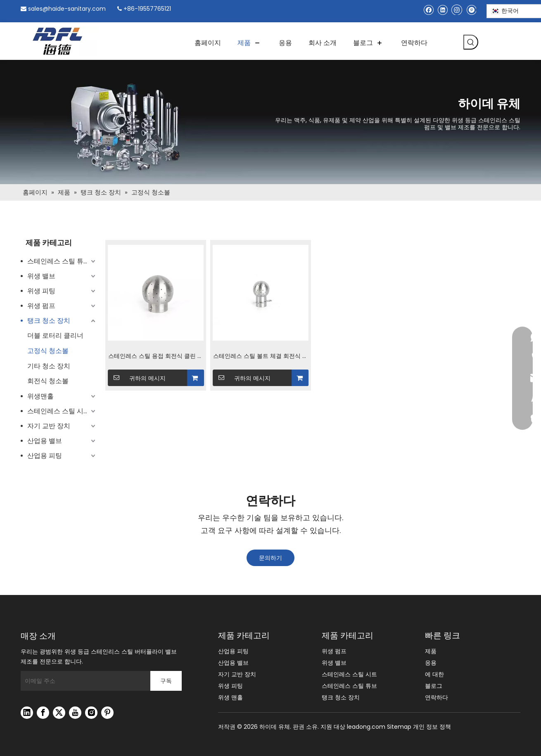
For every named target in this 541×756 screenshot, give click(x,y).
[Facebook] (428, 10)
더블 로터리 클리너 (55, 335)
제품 (431, 651)
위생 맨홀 (230, 697)
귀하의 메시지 (137, 378)
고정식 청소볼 (48, 351)
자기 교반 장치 (49, 426)
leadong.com (366, 727)
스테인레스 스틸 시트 (59, 411)
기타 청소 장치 (49, 366)
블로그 (434, 686)
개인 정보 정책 (432, 727)
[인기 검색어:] (471, 42)
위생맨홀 (40, 396)
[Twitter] (59, 713)
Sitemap (399, 727)
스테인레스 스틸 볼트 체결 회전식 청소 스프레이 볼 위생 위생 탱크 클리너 (261, 357)
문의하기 (270, 558)
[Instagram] (457, 9)
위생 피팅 (41, 291)
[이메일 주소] (83, 681)
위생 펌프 (41, 306)
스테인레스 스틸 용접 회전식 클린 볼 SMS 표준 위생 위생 (156, 357)
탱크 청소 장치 (49, 321)
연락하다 (437, 697)
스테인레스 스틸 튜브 (59, 261)
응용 (431, 663)
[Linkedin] (443, 10)
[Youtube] (75, 713)
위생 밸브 (41, 276)
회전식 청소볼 (48, 381)
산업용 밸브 (45, 441)
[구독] (166, 681)
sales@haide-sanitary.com (67, 9)
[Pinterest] (471, 10)
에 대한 (434, 674)
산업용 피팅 (45, 456)
